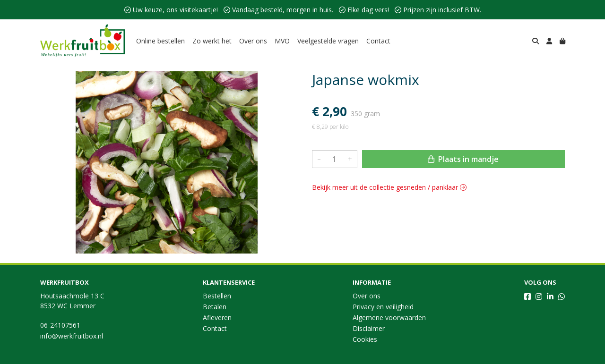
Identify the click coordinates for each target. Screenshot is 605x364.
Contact (378, 41)
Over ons (253, 41)
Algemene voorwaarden (389, 317)
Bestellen (217, 296)
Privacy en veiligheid (383, 307)
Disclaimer (369, 328)
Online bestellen (160, 41)
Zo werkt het (212, 41)
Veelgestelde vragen (328, 41)
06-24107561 (60, 325)
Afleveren (217, 317)
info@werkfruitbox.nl (72, 336)
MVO (282, 41)
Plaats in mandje (463, 159)
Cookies (365, 339)
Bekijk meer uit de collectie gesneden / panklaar (389, 187)
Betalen (215, 307)
